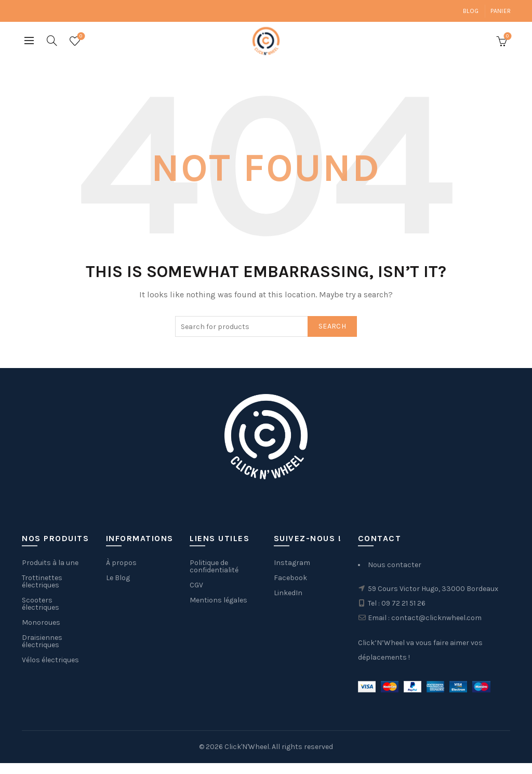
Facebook (290, 589)
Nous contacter (395, 576)
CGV (196, 596)
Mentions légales (218, 611)
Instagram (292, 574)
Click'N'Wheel (247, 758)
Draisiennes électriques (42, 652)
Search (332, 337)
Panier (501, 11)
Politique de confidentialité (214, 577)
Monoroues (41, 633)
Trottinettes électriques (42, 592)
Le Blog (118, 589)
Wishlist (80, 42)
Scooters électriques (41, 615)
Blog (471, 11)
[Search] (52, 46)
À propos (121, 574)
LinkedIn (288, 604)
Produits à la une (50, 574)
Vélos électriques (50, 671)
